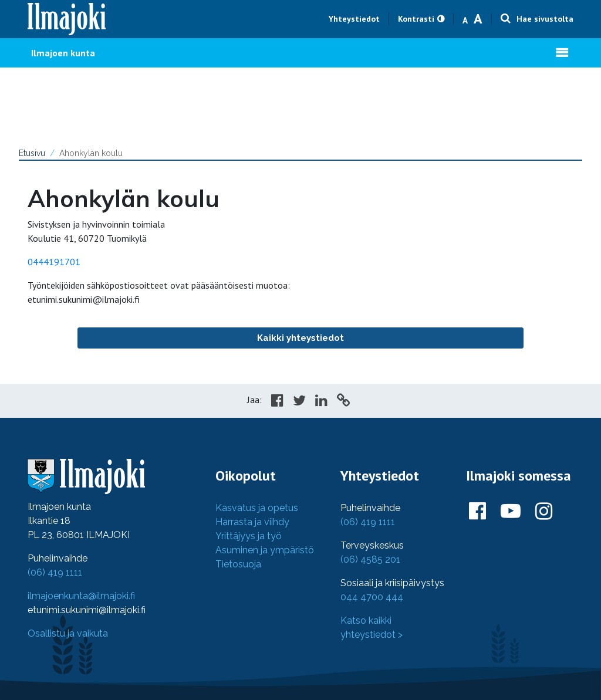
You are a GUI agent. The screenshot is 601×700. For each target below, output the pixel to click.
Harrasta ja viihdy (252, 522)
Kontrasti (416, 19)
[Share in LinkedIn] (321, 402)
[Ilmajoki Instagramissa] (544, 512)
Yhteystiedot (354, 19)
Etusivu (32, 153)
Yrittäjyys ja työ (249, 536)
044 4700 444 (372, 597)
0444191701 (54, 262)
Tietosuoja (238, 564)
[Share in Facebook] (277, 402)
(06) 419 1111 (55, 572)
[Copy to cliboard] (343, 402)
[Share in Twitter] (299, 402)
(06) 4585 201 (370, 559)
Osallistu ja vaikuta (68, 633)
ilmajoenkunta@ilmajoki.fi (81, 596)
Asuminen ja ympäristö (265, 550)
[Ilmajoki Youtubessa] (511, 512)
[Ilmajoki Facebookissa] (477, 512)
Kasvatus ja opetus (257, 508)
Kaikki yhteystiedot (300, 338)
